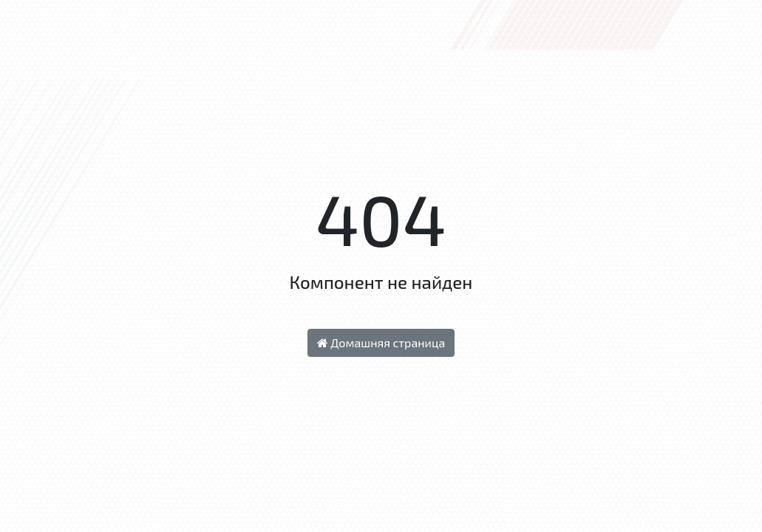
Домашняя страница (381, 342)
